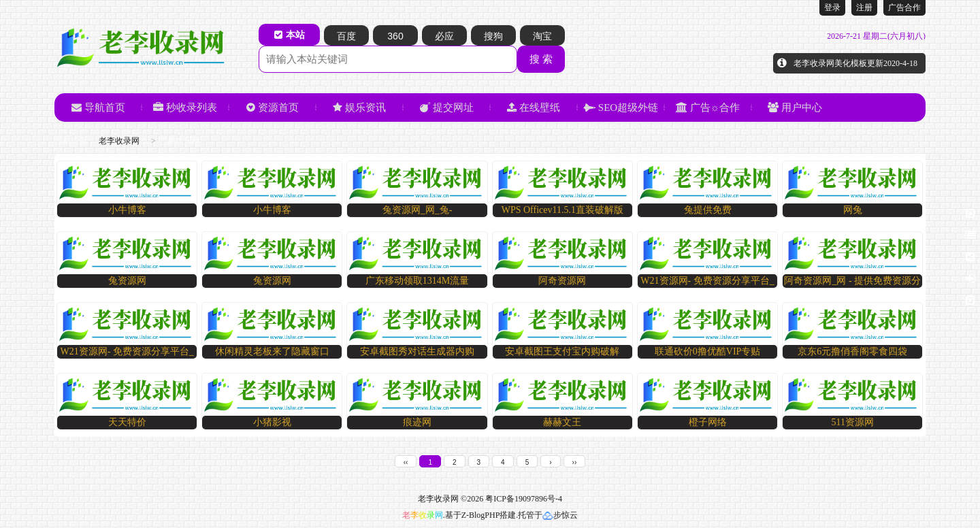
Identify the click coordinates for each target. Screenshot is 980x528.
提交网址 (447, 108)
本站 (290, 35)
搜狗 (493, 36)
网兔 (853, 210)
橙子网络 (708, 422)
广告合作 (904, 7)
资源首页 (273, 108)
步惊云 (560, 515)
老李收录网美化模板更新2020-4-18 (855, 63)
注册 (864, 7)
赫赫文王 (562, 422)
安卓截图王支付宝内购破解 (562, 351)
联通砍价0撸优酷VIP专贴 (708, 351)
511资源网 (853, 422)
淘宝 (542, 36)
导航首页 (98, 108)
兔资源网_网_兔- (418, 210)
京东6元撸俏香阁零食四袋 (852, 351)
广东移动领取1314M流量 (417, 281)
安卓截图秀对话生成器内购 (417, 351)
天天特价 (127, 422)
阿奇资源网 (562, 281)
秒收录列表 (185, 108)
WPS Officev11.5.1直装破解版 (562, 210)
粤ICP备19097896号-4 (524, 499)
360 (395, 36)
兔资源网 (127, 281)
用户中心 (795, 108)
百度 (346, 36)
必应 (444, 36)
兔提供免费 (708, 210)
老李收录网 (119, 141)
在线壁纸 (534, 108)
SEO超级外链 (621, 108)
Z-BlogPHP (481, 515)
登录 (832, 7)
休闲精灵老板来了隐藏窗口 (272, 351)
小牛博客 (127, 210)
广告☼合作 (708, 108)
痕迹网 (417, 422)
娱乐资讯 (359, 108)
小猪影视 (272, 422)
